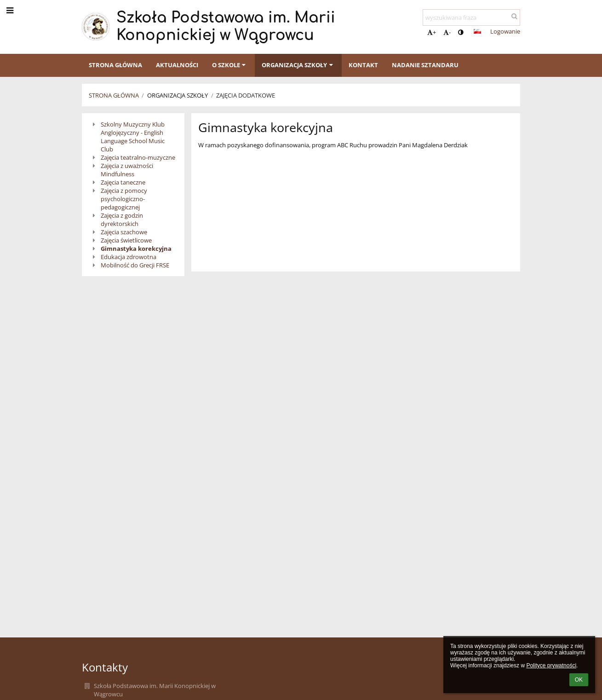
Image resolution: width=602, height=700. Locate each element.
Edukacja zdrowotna (129, 257)
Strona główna (114, 95)
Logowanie (505, 31)
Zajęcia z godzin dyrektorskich (122, 220)
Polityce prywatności (551, 665)
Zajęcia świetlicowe (126, 240)
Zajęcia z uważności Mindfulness (127, 170)
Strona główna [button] (115, 65)
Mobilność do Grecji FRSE (135, 265)
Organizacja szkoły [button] (298, 65)
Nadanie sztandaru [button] (425, 65)
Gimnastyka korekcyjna (136, 249)
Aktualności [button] (177, 65)
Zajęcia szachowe (124, 232)
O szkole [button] (230, 65)
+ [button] (432, 32)
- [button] (447, 32)
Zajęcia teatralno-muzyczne (138, 157)
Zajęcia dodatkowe (246, 95)
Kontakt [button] (363, 65)
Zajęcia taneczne (123, 182)
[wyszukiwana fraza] (471, 17)
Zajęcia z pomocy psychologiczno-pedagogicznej (124, 199)
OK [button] (579, 680)
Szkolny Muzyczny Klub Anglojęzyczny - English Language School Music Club (133, 137)
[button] (477, 31)
